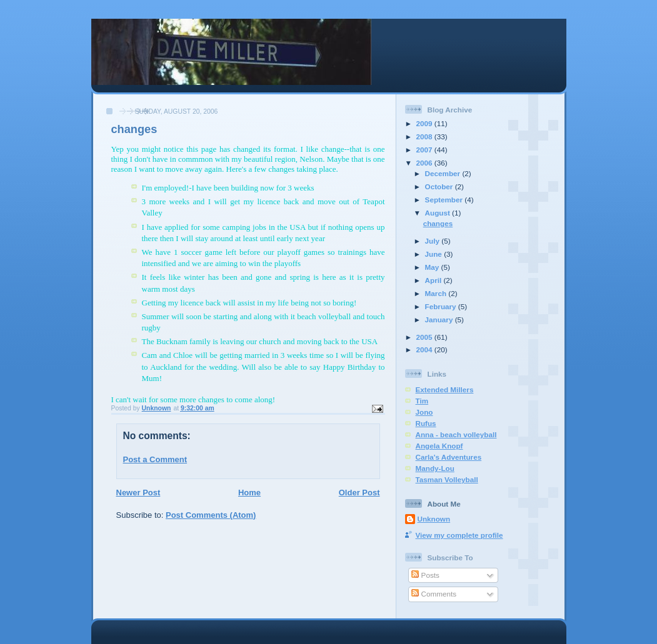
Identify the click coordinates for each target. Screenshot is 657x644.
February (442, 306)
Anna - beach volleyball (456, 434)
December (444, 173)
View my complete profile (459, 535)
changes (438, 223)
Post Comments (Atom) (211, 515)
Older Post (359, 493)
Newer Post (138, 493)
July (434, 241)
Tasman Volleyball (447, 479)
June (435, 254)
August (439, 213)
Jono (424, 412)
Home (249, 493)
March (437, 293)
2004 (425, 349)
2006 (425, 163)
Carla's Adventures (449, 457)
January (440, 320)
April (434, 280)
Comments (434, 594)
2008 (425, 136)
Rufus (426, 423)
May (433, 267)
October (440, 186)
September (445, 200)
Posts (425, 575)
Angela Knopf (439, 446)
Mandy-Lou (435, 468)
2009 (425, 123)
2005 (425, 337)
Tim (422, 401)
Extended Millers (445, 389)
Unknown (434, 519)
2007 (425, 150)
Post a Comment (155, 459)
